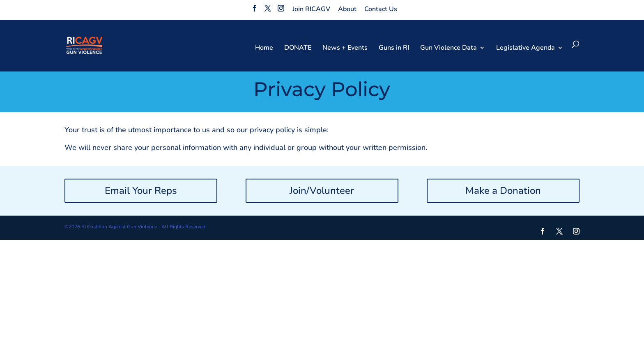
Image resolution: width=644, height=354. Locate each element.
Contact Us (381, 9)
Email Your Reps (141, 191)
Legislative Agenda (526, 48)
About (347, 9)
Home (264, 48)
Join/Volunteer (322, 191)
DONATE (298, 48)
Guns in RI (394, 48)
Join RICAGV (311, 9)
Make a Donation (503, 191)
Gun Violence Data (448, 48)
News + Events (345, 48)
